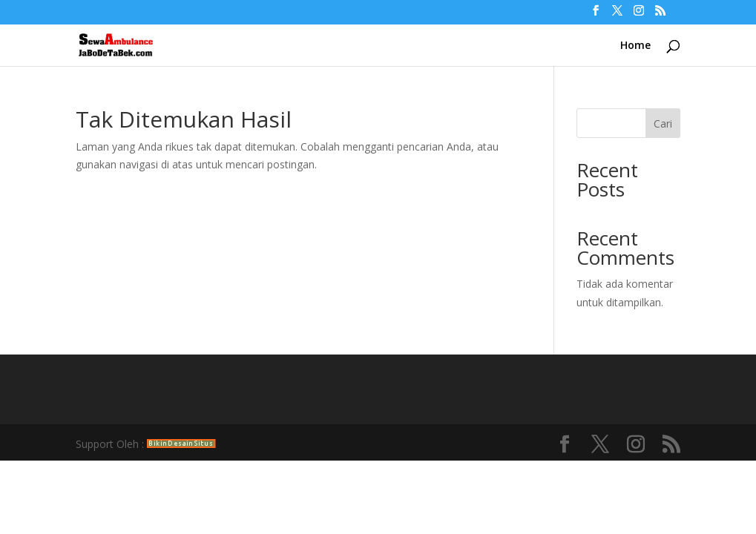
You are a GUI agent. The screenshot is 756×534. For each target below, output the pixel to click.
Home (635, 46)
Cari (663, 123)
